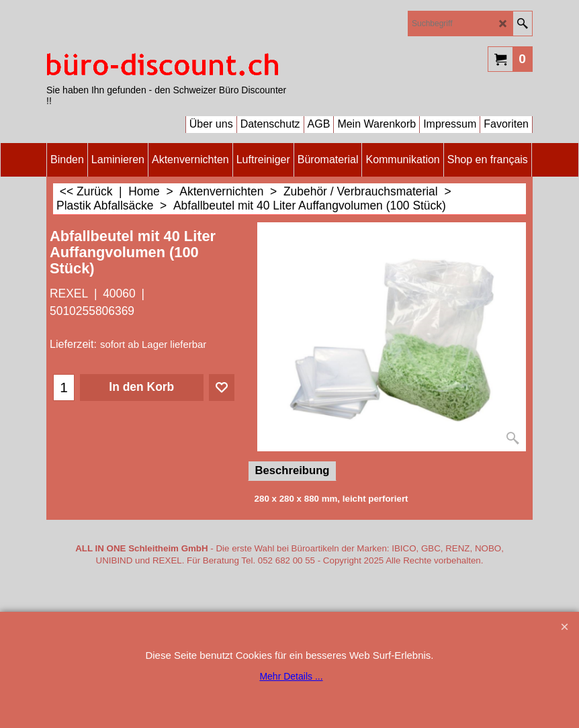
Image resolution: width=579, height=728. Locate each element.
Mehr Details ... (291, 676)
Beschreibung (293, 470)
